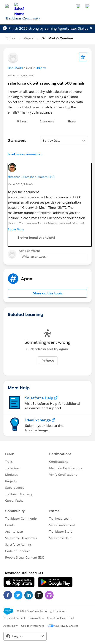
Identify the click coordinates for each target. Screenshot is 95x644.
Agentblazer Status (73, 28)
